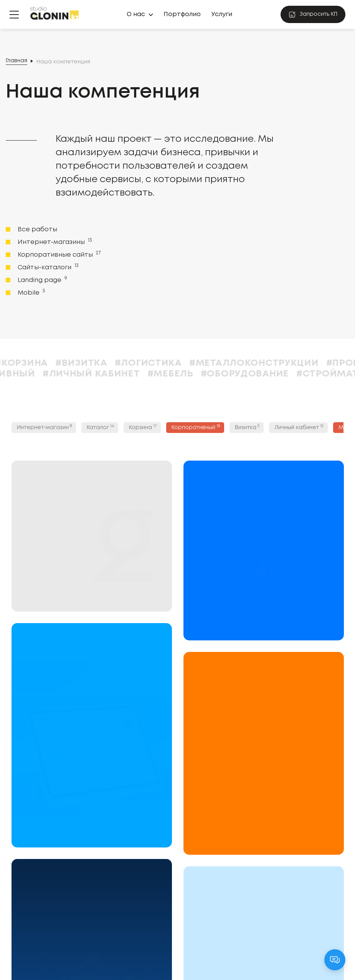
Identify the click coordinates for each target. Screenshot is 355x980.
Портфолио (182, 14)
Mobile (31, 292)
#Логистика (190, 363)
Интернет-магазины (54, 242)
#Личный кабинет (133, 374)
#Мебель (212, 374)
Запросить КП (313, 15)
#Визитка (123, 363)
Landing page (42, 280)
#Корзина (64, 363)
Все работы (37, 230)
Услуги (222, 14)
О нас (136, 14)
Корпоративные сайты (58, 254)
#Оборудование (287, 374)
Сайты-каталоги (47, 267)
